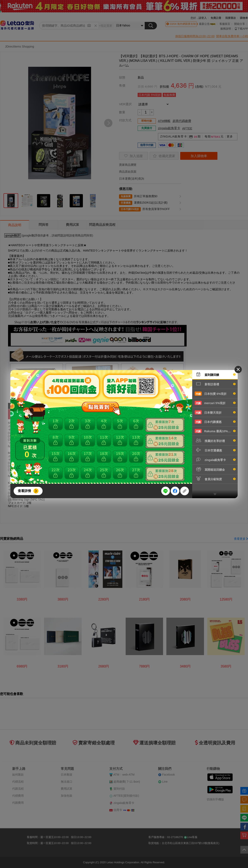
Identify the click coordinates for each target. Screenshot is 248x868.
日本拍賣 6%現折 (215, 394)
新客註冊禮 (215, 384)
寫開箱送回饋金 (215, 469)
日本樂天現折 (215, 412)
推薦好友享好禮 (215, 441)
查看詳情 (24, 491)
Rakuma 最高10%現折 (215, 431)
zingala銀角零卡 (215, 460)
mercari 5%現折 (215, 403)
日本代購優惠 (215, 422)
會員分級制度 (215, 479)
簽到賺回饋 (215, 374)
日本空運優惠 (215, 450)
